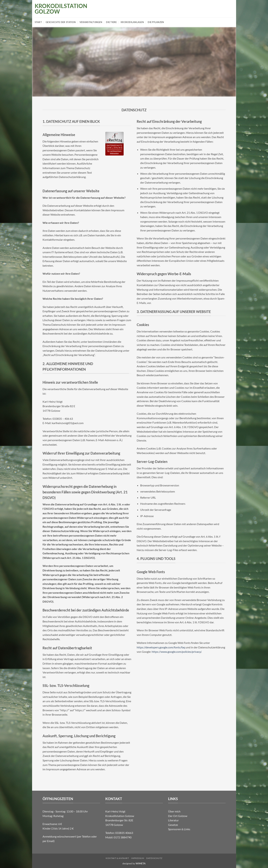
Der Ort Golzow (178, 816)
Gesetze (173, 825)
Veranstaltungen (91, 22)
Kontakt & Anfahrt (117, 858)
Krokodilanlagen (132, 22)
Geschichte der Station (61, 22)
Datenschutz (154, 858)
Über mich (174, 811)
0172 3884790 (123, 837)
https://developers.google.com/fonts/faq (161, 647)
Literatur (173, 820)
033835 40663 (124, 833)
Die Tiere (111, 22)
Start (38, 22)
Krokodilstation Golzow (57, 9)
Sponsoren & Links (179, 829)
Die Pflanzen (156, 22)
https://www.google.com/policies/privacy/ (176, 652)
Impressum (138, 858)
